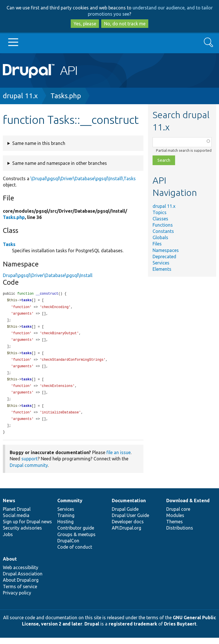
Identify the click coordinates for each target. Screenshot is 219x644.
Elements (162, 269)
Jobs (8, 541)
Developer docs (128, 528)
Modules (175, 522)
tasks (27, 301)
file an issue (118, 459)
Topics (160, 212)
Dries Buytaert (180, 630)
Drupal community (29, 471)
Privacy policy (17, 599)
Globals (160, 237)
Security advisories (22, 534)
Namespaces (166, 250)
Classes (160, 219)
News (9, 507)
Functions (163, 225)
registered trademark (133, 630)
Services (161, 263)
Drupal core (178, 515)
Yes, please (85, 24)
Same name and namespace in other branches (60, 163)
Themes (175, 528)
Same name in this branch (39, 143)
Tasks (9, 244)
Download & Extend (188, 507)
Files (157, 244)
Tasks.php (66, 96)
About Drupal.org (21, 586)
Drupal (92, 630)
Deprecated (164, 257)
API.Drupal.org (126, 534)
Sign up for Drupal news (27, 528)
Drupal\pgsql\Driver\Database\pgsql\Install (48, 275)
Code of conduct (75, 553)
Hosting (65, 528)
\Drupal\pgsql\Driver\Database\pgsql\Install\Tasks (83, 179)
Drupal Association (23, 580)
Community (70, 507)
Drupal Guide (125, 515)
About (10, 565)
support (30, 465)
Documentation (129, 507)
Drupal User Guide (130, 522)
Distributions (180, 534)
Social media (16, 522)
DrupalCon (68, 547)
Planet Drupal (17, 515)
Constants (163, 231)
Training (66, 522)
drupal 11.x (20, 96)
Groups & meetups (76, 541)
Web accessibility (21, 574)
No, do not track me (125, 24)
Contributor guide (76, 534)
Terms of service (20, 593)
